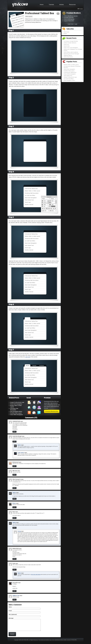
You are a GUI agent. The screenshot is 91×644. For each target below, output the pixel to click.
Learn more (71, 24)
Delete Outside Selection (70, 43)
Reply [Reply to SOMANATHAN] (14, 432)
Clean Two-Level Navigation (71, 48)
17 (58, 13)
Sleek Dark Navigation (16, 404)
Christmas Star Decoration (14, 409)
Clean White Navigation (17, 415)
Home (42, 5)
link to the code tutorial (36, 575)
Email (65, 34)
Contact (81, 9)
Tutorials (51, 5)
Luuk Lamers (21, 453)
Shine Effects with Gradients (71, 52)
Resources (72, 5)
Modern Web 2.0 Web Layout (71, 65)
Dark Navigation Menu (16, 411)
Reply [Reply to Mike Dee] (14, 475)
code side (28, 357)
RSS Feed (66, 32)
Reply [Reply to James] (14, 499)
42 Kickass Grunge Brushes (71, 41)
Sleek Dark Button (68, 57)
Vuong (19, 531)
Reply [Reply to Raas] (14, 518)
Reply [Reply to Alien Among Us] (14, 488)
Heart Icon (66, 44)
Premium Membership (52, 411)
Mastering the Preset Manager (71, 54)
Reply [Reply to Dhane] (14, 507)
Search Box (67, 46)
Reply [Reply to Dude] (14, 570)
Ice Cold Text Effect (69, 79)
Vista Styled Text (68, 76)
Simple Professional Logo (17, 402)
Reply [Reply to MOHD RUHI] (14, 559)
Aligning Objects (68, 55)
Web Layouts (29, 16)
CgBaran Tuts (16, 596)
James (19, 445)
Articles (62, 5)
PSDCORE (26, 642)
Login (76, 24)
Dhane (14, 503)
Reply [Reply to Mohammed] (14, 466)
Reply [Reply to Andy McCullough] (14, 442)
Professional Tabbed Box (39, 13)
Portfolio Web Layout (16, 413)
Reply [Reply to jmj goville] (14, 591)
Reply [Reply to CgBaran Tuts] (14, 600)
